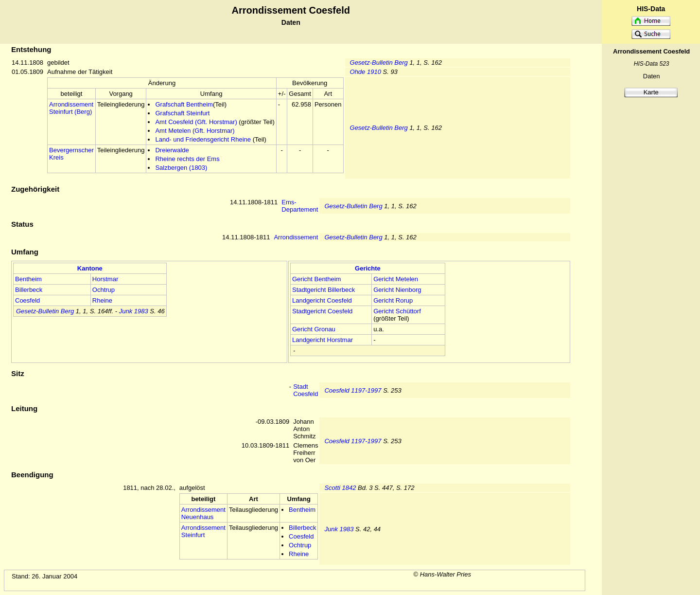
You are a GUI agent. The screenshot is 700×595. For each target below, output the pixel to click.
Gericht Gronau (314, 329)
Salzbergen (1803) (181, 168)
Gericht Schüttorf (397, 311)
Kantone (90, 268)
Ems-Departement (300, 206)
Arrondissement (296, 237)
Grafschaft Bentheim (184, 104)
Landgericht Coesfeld (322, 300)
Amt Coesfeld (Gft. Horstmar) (196, 122)
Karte (651, 92)
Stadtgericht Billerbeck (324, 290)
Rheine (102, 300)
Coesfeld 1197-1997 (353, 390)
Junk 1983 (134, 311)
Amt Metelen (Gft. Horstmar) (195, 131)
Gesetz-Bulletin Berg (379, 63)
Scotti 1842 (340, 488)
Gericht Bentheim (316, 279)
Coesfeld (27, 300)
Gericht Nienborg (397, 290)
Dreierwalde (172, 150)
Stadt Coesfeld (306, 390)
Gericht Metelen (396, 279)
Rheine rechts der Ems (187, 159)
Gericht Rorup (393, 300)
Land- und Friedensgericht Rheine (203, 139)
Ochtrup (104, 290)
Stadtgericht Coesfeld (322, 311)
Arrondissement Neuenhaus (203, 513)
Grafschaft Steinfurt (182, 113)
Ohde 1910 (366, 72)
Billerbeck (29, 290)
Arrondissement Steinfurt (203, 531)
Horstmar (105, 279)
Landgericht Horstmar (323, 340)
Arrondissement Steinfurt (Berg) (71, 108)
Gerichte (368, 268)
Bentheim (28, 279)
